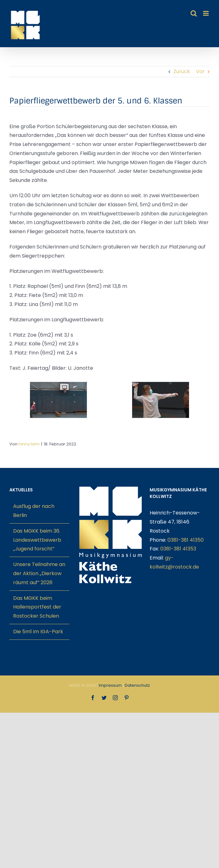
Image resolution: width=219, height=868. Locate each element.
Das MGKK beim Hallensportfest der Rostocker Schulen (37, 607)
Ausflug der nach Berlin (34, 511)
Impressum (110, 685)
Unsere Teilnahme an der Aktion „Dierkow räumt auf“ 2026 (39, 573)
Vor (200, 71)
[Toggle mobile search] (194, 13)
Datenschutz (137, 685)
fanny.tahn (29, 444)
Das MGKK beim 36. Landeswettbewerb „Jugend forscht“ (37, 540)
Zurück (182, 71)
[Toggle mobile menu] (206, 13)
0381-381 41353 (178, 549)
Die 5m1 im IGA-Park (38, 632)
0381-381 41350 (186, 540)
